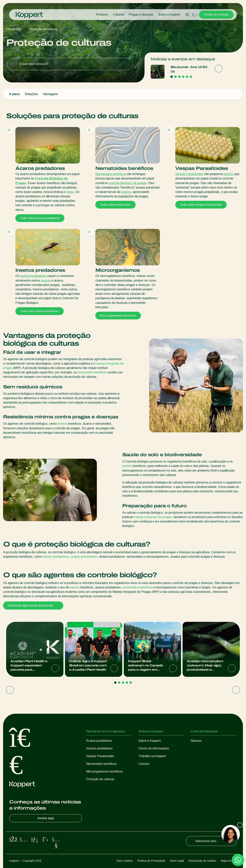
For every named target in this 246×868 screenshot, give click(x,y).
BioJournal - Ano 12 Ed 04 (189, 69)
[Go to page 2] (175, 77)
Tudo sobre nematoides (115, 205)
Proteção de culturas (44, 29)
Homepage (14, 29)
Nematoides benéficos (111, 174)
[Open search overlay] (188, 15)
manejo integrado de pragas (153, 517)
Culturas (119, 15)
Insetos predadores (99, 748)
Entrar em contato (216, 15)
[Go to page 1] (172, 77)
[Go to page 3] (179, 77)
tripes (70, 192)
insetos (126, 192)
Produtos (102, 15)
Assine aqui (59, 818)
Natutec (196, 741)
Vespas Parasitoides (189, 174)
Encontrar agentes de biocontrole (33, 605)
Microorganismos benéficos (118, 316)
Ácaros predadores (99, 741)
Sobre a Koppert (169, 15)
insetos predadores (33, 276)
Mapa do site (229, 861)
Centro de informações (154, 748)
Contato (144, 764)
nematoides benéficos (93, 372)
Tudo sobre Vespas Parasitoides (201, 205)
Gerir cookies (125, 861)
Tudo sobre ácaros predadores (40, 218)
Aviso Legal (177, 861)
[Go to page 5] (187, 77)
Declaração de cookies (202, 861)
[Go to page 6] (191, 77)
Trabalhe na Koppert (152, 756)
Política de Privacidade (151, 861)
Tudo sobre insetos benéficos (39, 311)
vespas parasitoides (84, 557)
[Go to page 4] (183, 77)
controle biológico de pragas (128, 183)
